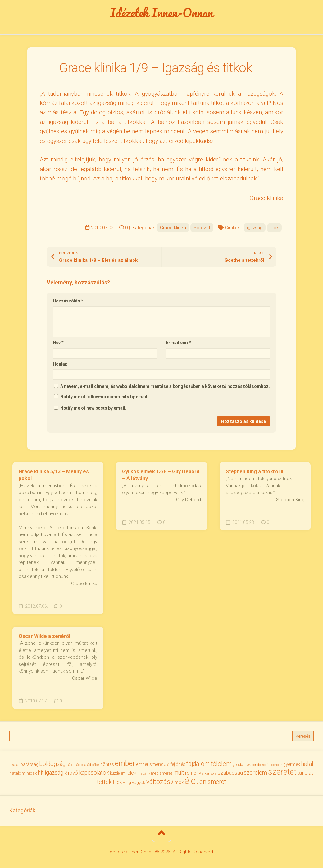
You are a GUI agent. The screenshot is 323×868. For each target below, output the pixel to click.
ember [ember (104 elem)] (125, 763)
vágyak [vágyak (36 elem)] (139, 782)
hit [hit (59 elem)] (41, 773)
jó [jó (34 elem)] (66, 773)
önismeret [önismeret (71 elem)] (213, 782)
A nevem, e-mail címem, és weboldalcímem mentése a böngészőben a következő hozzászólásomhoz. (165, 386)
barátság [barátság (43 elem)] (30, 764)
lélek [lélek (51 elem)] (131, 773)
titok (274, 228)
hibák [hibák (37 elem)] (32, 773)
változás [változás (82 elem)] (158, 782)
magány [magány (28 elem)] (144, 773)
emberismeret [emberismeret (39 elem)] (150, 764)
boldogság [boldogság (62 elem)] (52, 764)
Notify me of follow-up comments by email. (104, 397)
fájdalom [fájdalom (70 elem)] (198, 764)
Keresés (303, 736)
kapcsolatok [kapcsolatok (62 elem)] (94, 773)
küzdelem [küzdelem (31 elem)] (118, 773)
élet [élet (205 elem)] (191, 781)
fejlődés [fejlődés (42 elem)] (178, 764)
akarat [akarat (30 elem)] (15, 765)
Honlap (60, 364)
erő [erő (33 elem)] (167, 764)
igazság (255, 228)
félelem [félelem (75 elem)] (221, 764)
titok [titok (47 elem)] (117, 782)
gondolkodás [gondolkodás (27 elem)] (261, 765)
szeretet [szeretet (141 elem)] (282, 772)
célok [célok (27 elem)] (96, 765)
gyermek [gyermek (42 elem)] (292, 764)
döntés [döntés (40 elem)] (107, 764)
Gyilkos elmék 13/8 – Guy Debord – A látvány (161, 475)
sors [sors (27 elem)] (214, 773)
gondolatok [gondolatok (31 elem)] (242, 765)
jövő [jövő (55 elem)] (73, 773)
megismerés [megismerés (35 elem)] (162, 773)
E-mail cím (178, 343)
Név (58, 343)
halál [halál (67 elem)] (307, 764)
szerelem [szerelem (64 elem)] (255, 773)
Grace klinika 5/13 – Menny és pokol (54, 475)
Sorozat (202, 228)
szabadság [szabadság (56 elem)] (230, 773)
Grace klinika (173, 228)
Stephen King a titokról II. (255, 472)
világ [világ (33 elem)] (127, 782)
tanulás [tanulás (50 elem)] (305, 773)
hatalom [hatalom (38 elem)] (17, 773)
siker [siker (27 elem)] (206, 773)
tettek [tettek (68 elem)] (104, 782)
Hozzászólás (68, 301)
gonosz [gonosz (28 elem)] (277, 765)
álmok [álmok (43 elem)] (177, 782)
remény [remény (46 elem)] (193, 773)
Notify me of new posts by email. (93, 408)
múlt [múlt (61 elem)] (179, 773)
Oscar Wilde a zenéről (44, 636)
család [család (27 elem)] (86, 765)
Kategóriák (22, 810)
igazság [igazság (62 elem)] (54, 773)
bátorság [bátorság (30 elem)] (73, 765)
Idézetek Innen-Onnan (162, 13)
